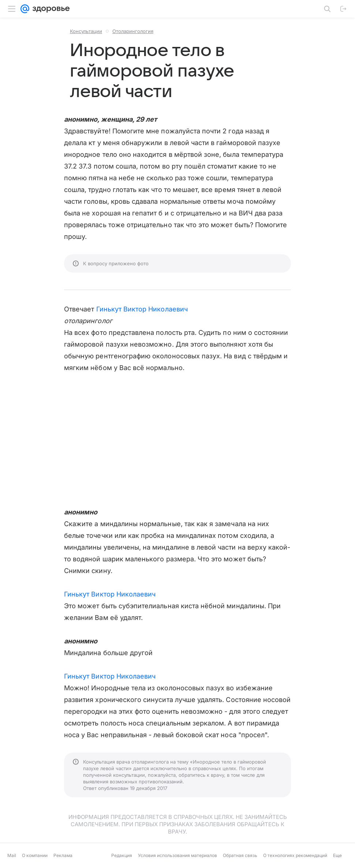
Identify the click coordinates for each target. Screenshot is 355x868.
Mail (12, 855)
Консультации (86, 31)
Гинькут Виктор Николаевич (142, 309)
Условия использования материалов (177, 855)
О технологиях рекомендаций (295, 855)
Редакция (122, 855)
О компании (35, 855)
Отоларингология (133, 31)
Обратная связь (240, 855)
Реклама (63, 855)
